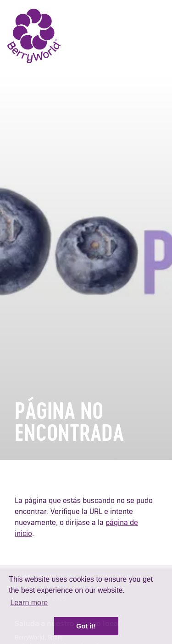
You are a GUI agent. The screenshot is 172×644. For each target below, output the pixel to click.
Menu (151, 37)
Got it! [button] (86, 626)
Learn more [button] (29, 603)
